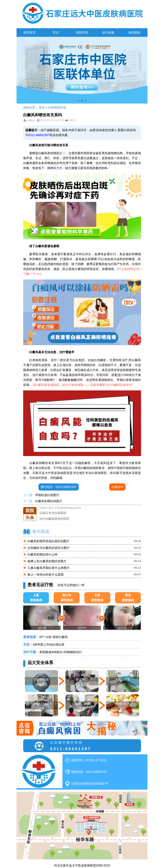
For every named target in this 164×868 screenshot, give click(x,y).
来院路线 (134, 33)
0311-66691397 (39, 135)
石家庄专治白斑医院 (53, 513)
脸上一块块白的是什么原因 (46, 575)
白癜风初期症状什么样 (43, 554)
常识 (56, 33)
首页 (42, 107)
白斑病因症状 (57, 107)
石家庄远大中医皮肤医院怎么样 (60, 507)
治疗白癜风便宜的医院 (54, 519)
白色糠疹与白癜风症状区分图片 (49, 548)
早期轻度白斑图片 (47, 495)
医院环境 (82, 33)
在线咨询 (117, 487)
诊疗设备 (108, 33)
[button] (79, 101)
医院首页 (30, 33)
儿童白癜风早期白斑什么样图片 (49, 568)
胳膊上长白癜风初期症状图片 (47, 561)
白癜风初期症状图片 (49, 501)
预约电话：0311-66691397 (59, 487)
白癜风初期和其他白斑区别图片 (49, 541)
